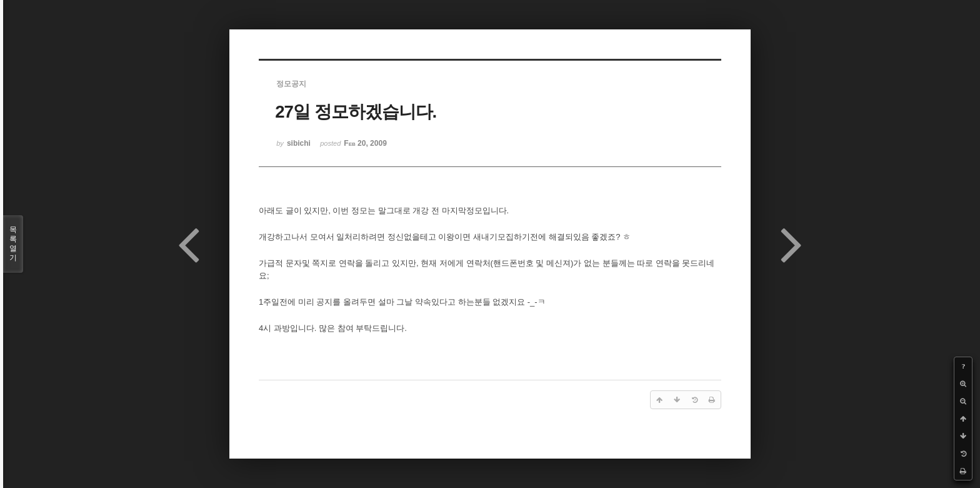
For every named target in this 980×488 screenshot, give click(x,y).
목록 (13, 244)
